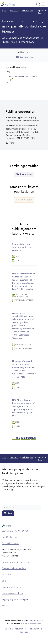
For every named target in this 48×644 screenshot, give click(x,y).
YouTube (24, 632)
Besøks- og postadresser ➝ (15, 562)
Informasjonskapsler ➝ (12, 593)
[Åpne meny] (38, 4)
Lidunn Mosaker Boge (31, 624)
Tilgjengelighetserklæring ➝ (15, 600)
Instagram (19, 629)
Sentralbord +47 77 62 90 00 (15, 531)
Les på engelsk (24, 57)
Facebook (30, 629)
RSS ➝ (5, 606)
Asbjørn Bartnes (36, 621)
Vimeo (39, 629)
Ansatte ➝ (6, 575)
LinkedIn (9, 629)
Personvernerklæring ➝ (13, 587)
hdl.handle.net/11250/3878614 (23, 78)
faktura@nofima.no (10, 544)
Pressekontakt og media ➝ (14, 569)
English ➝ (6, 581)
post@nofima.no (9, 537)
